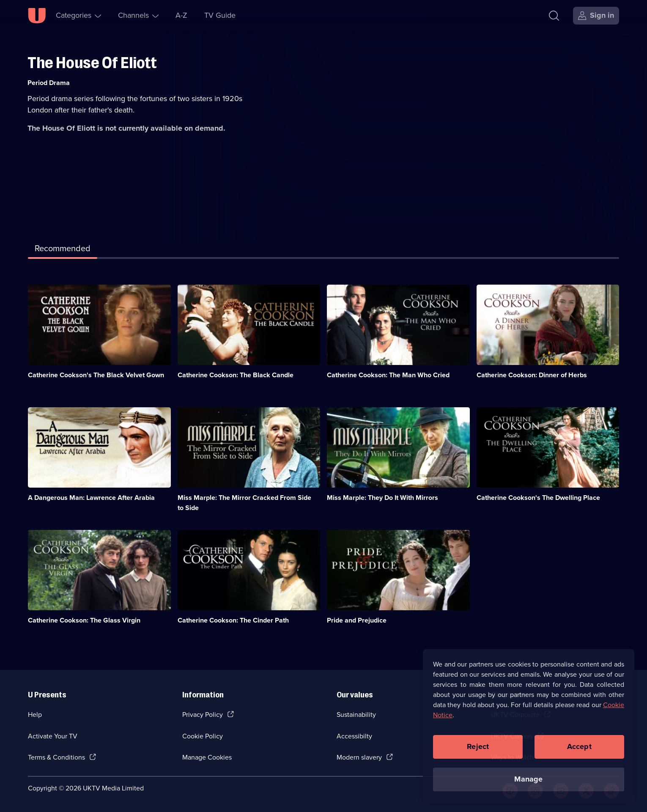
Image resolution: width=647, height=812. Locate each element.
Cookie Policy (203, 736)
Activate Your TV (53, 736)
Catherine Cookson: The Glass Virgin (84, 620)
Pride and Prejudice (357, 620)
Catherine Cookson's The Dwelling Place (538, 498)
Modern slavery (359, 757)
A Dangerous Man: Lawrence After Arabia (91, 498)
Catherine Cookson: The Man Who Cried (388, 375)
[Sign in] (596, 16)
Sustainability (356, 715)
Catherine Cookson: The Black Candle (236, 375)
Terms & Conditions (56, 757)
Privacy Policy (203, 715)
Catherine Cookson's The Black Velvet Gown (96, 375)
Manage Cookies (207, 757)
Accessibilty (354, 736)
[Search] (554, 16)
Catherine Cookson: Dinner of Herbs (532, 375)
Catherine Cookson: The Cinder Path (233, 620)
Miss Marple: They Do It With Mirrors (382, 498)
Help (35, 715)
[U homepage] (37, 16)
